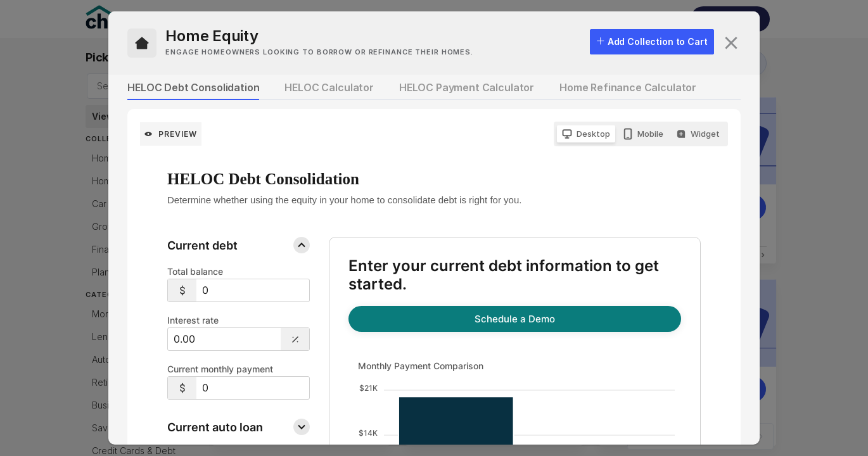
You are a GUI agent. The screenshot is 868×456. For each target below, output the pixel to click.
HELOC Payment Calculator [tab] (467, 87)
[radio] (586, 134)
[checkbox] (652, 42)
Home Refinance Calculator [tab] (628, 87)
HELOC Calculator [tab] (329, 87)
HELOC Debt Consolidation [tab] (193, 87)
